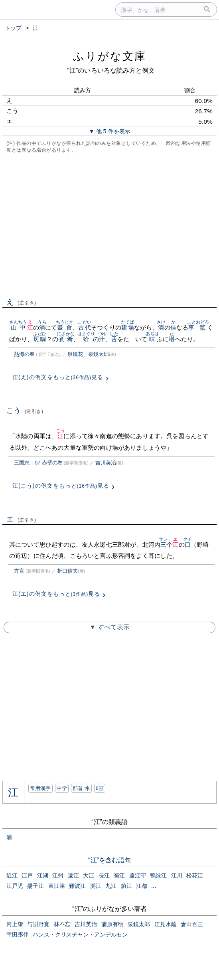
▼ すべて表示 (109, 627)
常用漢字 (40, 788)
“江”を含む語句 (109, 860)
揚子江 (36, 886)
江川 (177, 875)
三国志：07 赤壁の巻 (38, 463)
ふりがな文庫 (110, 56)
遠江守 (138, 875)
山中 (18, 327)
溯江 (96, 886)
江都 (142, 886)
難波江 (77, 886)
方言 (19, 571)
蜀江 (119, 875)
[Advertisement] (109, 225)
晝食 (65, 327)
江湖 (43, 875)
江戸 (27, 875)
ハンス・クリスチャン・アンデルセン (80, 935)
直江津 (57, 886)
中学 (62, 788)
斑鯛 (40, 339)
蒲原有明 (112, 924)
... (154, 886)
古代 (84, 327)
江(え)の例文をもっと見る (58, 377)
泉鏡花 (75, 354)
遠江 (73, 875)
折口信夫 (67, 571)
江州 (58, 875)
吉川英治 (106, 463)
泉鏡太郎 (99, 354)
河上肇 (15, 924)
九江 (111, 886)
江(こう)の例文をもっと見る (61, 486)
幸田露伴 (18, 935)
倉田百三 (192, 924)
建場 (127, 327)
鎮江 (126, 886)
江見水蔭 (166, 924)
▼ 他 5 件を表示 (109, 131)
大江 (89, 875)
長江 (104, 875)
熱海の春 (24, 354)
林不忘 (62, 924)
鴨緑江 (158, 875)
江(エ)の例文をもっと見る (56, 594)
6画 (100, 788)
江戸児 (15, 886)
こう (25, 411)
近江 (12, 875)
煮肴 (66, 339)
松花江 (195, 875)
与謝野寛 (38, 924)
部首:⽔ (81, 788)
